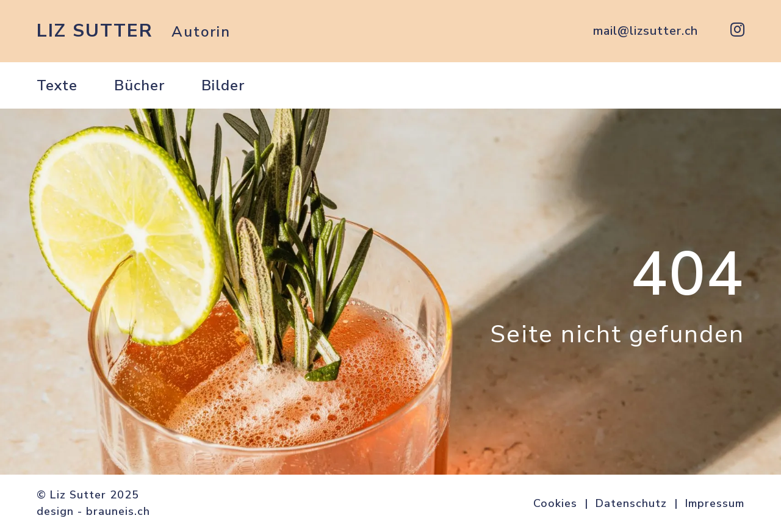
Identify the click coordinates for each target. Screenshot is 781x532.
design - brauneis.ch (93, 511)
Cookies (555, 503)
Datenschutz (631, 503)
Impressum (715, 503)
